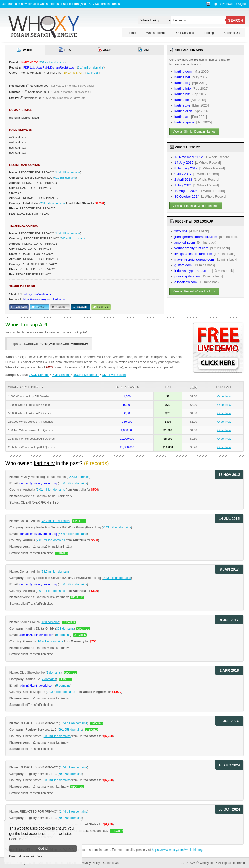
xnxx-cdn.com (185, 242)
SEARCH (236, 20)
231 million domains (53, 203)
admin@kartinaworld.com (37, 635)
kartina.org (182, 83)
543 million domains (73, 238)
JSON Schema (39, 375)
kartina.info (183, 88)
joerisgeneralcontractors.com (196, 237)
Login (216, 4)
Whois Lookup (156, 33)
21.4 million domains (91, 67)
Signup (243, 4)
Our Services (185, 33)
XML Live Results (114, 375)
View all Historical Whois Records (196, 206)
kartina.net (182, 77)
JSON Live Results (86, 375)
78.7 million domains (55, 521)
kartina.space (184, 122)
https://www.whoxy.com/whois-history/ (178, 850)
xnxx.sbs (181, 231)
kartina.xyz (182, 105)
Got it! (43, 848)
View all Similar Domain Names (194, 132)
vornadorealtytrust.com (191, 248)
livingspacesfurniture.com (193, 254)
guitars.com (183, 265)
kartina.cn (182, 100)
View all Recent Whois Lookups (194, 291)
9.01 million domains (51, 490)
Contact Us (232, 33)
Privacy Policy (90, 863)
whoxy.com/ (37, 294)
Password (229, 4)
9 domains (63, 635)
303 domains (65, 629)
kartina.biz (182, 94)
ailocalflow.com (186, 282)
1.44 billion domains (68, 172)
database (14, 4)
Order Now (224, 396)
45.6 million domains (73, 483)
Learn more (18, 839)
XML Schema (61, 375)
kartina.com (183, 71)
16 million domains (50, 641)
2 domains (54, 673)
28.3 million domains (61, 692)
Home (132, 33)
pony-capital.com (187, 276)
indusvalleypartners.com (192, 271)
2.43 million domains (117, 527)
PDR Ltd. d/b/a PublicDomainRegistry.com (50, 67)
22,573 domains (79, 477)
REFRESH (93, 73)
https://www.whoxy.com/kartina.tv (44, 299)
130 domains (50, 622)
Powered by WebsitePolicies (28, 856)
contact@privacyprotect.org (38, 483)
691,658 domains (65, 178)
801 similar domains (52, 62)
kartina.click (183, 111)
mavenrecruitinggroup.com (194, 259)
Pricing (209, 33)
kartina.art (182, 117)
